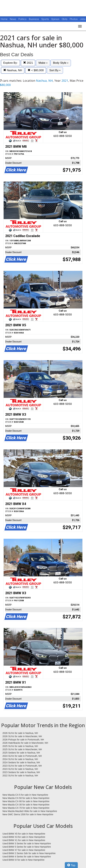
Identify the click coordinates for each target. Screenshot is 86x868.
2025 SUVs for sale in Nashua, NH (20, 746)
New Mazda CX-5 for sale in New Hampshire (25, 795)
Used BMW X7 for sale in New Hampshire (24, 850)
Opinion (56, 19)
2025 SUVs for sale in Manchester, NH (22, 749)
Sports (45, 19)
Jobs (83, 19)
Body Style (61, 63)
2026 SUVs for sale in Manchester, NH (22, 736)
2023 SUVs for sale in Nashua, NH (20, 769)
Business (34, 19)
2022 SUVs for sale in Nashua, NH (20, 776)
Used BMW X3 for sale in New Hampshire (24, 837)
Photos (74, 19)
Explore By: (10, 63)
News (13, 19)
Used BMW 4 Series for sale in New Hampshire (27, 857)
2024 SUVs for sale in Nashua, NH (20, 759)
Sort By (55, 70)
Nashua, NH (13, 70)
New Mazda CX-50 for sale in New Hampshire (26, 798)
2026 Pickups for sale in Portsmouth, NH (23, 740)
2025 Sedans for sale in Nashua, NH (21, 753)
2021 (28, 63)
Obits (65, 19)
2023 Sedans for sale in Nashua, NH (21, 772)
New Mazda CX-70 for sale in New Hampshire (26, 808)
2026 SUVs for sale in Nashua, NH (20, 733)
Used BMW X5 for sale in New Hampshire (24, 834)
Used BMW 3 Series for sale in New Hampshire (27, 843)
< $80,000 (36, 70)
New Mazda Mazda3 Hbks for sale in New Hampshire (30, 811)
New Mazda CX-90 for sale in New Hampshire (26, 801)
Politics (22, 19)
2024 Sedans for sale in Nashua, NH (21, 762)
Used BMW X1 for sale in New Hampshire (24, 840)
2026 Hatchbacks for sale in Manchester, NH (25, 743)
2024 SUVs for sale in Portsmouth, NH (22, 756)
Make (43, 63)
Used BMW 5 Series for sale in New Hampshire (27, 847)
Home (4, 19)
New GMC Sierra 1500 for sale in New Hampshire (28, 814)
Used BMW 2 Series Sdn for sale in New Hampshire (29, 853)
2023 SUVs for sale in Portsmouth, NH (22, 766)
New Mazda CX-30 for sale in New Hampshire (26, 805)
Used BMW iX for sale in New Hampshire (23, 860)
